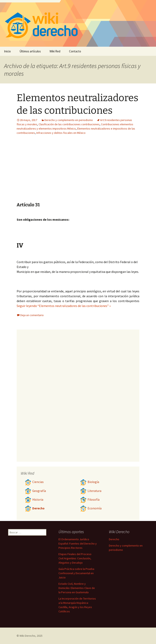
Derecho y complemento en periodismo (69, 120)
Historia (34, 500)
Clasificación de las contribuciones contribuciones (69, 124)
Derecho (35, 508)
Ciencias (34, 482)
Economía (91, 508)
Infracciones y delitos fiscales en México (61, 133)
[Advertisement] (53, 172)
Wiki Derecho (27, 636)
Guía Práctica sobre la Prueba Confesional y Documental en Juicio (76, 573)
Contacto (75, 51)
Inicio (7, 51)
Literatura (91, 491)
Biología (90, 482)
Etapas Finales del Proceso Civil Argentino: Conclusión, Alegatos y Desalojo (75, 558)
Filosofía (90, 500)
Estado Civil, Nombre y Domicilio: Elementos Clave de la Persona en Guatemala (77, 588)
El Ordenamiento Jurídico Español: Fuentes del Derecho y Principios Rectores (78, 544)
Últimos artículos (30, 51)
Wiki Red (55, 51)
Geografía (35, 491)
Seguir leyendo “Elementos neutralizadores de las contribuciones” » (64, 306)
